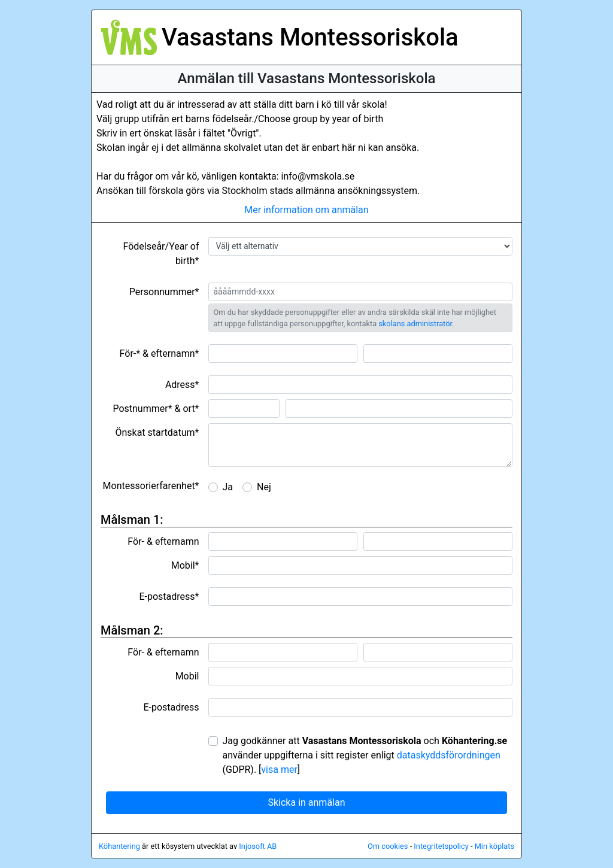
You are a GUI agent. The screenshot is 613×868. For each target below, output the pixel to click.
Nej (264, 487)
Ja (228, 487)
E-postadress (171, 707)
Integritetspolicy (441, 846)
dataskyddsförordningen (449, 755)
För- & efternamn (163, 541)
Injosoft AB (258, 846)
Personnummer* (164, 292)
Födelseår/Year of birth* (161, 254)
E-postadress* (169, 597)
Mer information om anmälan (306, 210)
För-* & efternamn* (160, 353)
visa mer (279, 770)
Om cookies (388, 846)
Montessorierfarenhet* (151, 486)
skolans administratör (415, 324)
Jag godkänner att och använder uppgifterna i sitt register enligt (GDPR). (365, 755)
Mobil (187, 676)
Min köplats (494, 846)
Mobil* (185, 565)
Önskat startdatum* (157, 433)
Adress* (182, 385)
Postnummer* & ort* (156, 409)
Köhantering (119, 846)
